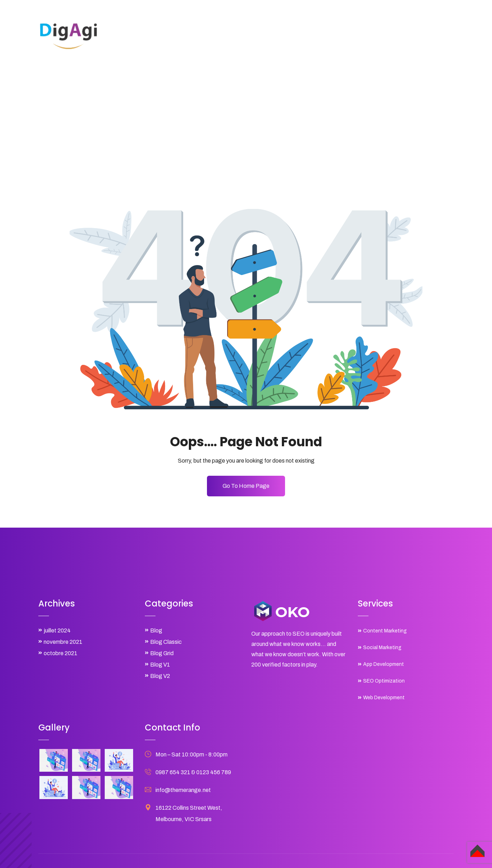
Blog (379, 35)
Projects (324, 35)
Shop (354, 35)
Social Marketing (382, 648)
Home (224, 35)
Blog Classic (166, 642)
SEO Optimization (384, 681)
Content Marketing (385, 631)
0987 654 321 (173, 772)
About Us (255, 35)
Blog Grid (162, 653)
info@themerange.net (183, 790)
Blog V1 (160, 665)
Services (290, 35)
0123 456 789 (214, 772)
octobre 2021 (61, 653)
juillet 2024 (57, 630)
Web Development (384, 698)
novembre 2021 (63, 642)
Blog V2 (160, 676)
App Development (384, 664)
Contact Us (411, 35)
